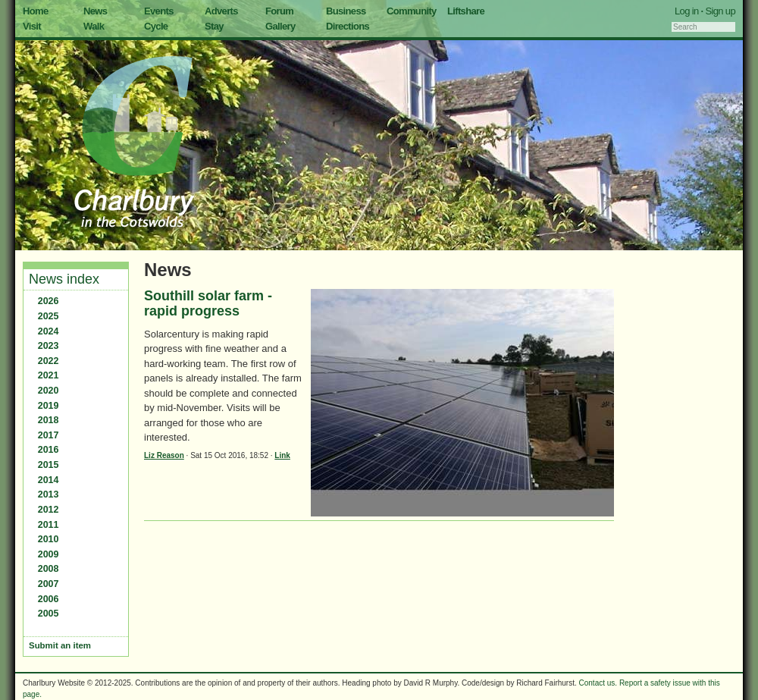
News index (64, 279)
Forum (279, 11)
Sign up (720, 11)
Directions (348, 26)
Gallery (280, 26)
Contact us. (598, 683)
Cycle (156, 26)
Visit (32, 26)
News (95, 11)
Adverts (221, 11)
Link (282, 455)
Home (36, 11)
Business (346, 11)
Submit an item (60, 645)
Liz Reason (164, 455)
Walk (94, 26)
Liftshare (466, 11)
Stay (214, 26)
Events (159, 11)
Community (412, 11)
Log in (687, 11)
